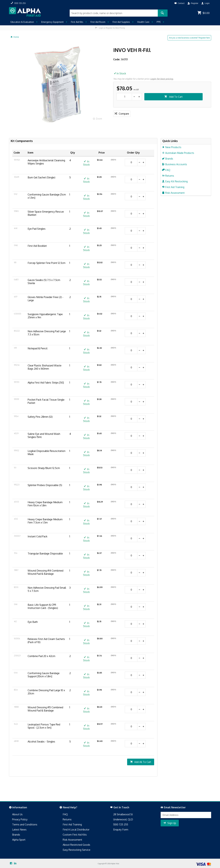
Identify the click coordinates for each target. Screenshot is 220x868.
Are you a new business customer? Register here (189, 38)
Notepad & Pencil (38, 348)
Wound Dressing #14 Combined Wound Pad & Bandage (45, 572)
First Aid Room (98, 22)
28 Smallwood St (123, 814)
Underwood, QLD (123, 819)
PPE (159, 22)
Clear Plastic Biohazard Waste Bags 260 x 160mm (45, 367)
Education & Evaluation (22, 22)
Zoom (99, 119)
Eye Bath (33, 622)
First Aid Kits (77, 22)
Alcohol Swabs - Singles (41, 742)
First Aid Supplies (121, 22)
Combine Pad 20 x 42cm (41, 656)
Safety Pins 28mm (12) (40, 417)
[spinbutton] (124, 97)
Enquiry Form (121, 830)
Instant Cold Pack (38, 536)
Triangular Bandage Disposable (45, 554)
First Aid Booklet (37, 246)
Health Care (143, 22)
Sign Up (172, 823)
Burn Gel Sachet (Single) (41, 177)
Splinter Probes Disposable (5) (45, 485)
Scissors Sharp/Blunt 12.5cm (44, 468)
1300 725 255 (121, 824)
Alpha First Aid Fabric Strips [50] (46, 383)
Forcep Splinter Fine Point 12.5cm (47, 263)
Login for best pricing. (162, 79)
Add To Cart (176, 97)
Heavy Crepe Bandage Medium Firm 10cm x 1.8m (45, 504)
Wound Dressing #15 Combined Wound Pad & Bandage (45, 709)
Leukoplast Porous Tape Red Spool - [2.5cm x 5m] (44, 726)
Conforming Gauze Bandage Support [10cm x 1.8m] (44, 675)
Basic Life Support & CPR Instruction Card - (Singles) (43, 606)
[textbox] (114, 13)
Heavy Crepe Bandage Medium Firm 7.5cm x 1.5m (45, 521)
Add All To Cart (143, 762)
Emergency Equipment (52, 22)
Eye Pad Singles (37, 229)
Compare (124, 114)
